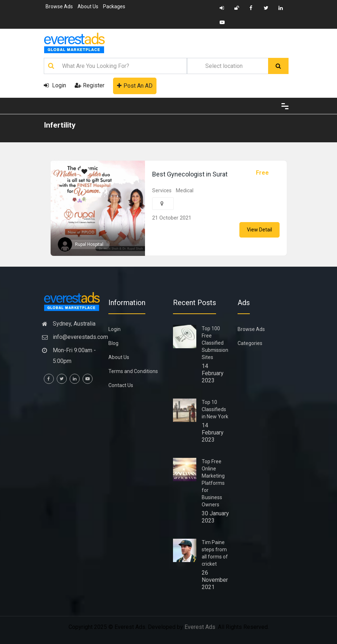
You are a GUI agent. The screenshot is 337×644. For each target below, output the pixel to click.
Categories (250, 343)
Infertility (60, 125)
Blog (113, 343)
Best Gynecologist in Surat (190, 174)
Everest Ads (200, 627)
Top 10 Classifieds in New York (215, 409)
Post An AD (135, 86)
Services (162, 190)
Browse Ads (59, 6)
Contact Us (121, 385)
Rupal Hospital (89, 244)
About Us (88, 6)
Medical (185, 190)
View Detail (259, 230)
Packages (114, 6)
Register (90, 85)
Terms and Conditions (133, 371)
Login (55, 85)
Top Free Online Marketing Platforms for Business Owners (213, 483)
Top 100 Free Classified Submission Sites (215, 343)
